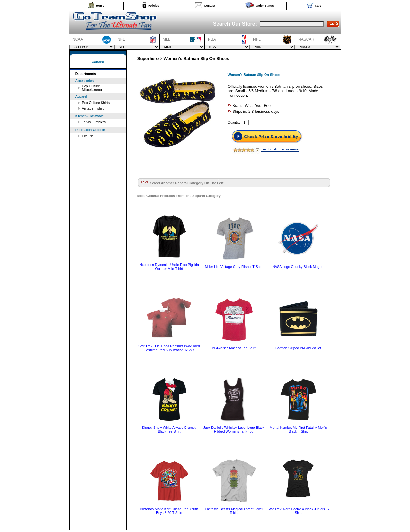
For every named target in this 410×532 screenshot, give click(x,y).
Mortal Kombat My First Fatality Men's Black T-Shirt (298, 429)
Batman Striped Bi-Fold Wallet (298, 348)
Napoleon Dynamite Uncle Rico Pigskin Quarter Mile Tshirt (169, 267)
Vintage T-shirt (93, 108)
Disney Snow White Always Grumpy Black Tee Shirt (169, 429)
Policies (153, 6)
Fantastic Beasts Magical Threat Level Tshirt (234, 511)
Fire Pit (87, 136)
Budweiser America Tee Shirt (234, 348)
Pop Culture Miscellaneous (93, 88)
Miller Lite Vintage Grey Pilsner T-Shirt (234, 267)
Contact (210, 6)
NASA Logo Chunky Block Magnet (298, 267)
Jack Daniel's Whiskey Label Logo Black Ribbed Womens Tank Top (234, 429)
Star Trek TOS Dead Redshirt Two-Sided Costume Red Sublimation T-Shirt (169, 348)
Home (100, 6)
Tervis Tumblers (94, 122)
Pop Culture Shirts (96, 103)
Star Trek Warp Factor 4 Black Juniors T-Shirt (298, 511)
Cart (318, 6)
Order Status (265, 6)
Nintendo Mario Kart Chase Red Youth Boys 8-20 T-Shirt (169, 511)
